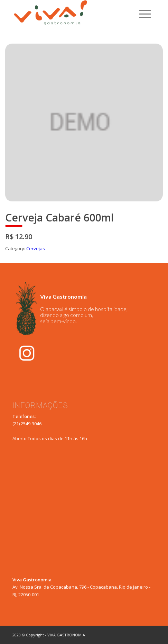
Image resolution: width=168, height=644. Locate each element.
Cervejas (36, 248)
